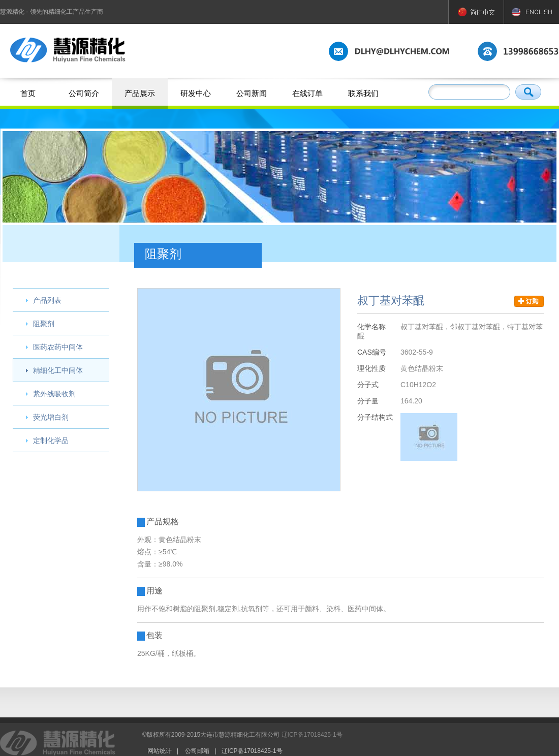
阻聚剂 (44, 324)
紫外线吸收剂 (54, 394)
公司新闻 (252, 93)
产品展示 (140, 93)
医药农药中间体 (58, 347)
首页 (28, 93)
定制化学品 (51, 440)
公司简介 (84, 93)
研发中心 (196, 93)
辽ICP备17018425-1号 (312, 735)
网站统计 (160, 751)
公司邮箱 (197, 751)
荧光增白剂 (51, 417)
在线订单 (307, 93)
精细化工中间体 (58, 370)
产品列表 (47, 300)
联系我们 (363, 93)
